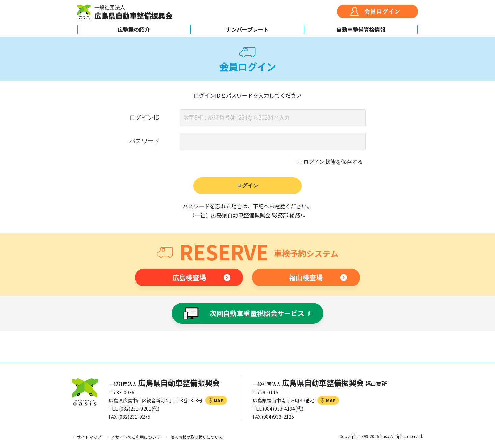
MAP (216, 400)
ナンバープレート (247, 29)
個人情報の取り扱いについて (197, 437)
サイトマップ (89, 437)
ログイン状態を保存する (333, 162)
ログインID (145, 117)
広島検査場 (189, 277)
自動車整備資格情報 (361, 29)
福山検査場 (306, 277)
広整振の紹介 (134, 29)
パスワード (145, 141)
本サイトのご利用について (136, 437)
